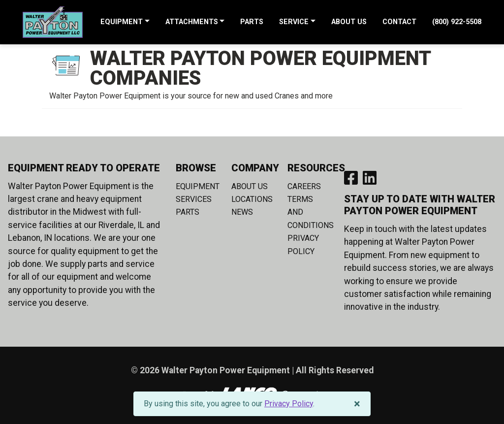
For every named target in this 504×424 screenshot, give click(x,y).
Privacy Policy (289, 404)
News (242, 212)
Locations (252, 199)
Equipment (198, 186)
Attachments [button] (192, 22)
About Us (349, 22)
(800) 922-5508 (457, 22)
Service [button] (294, 22)
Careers (304, 186)
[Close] (357, 404)
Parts (252, 22)
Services (194, 199)
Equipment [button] (122, 22)
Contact (399, 22)
